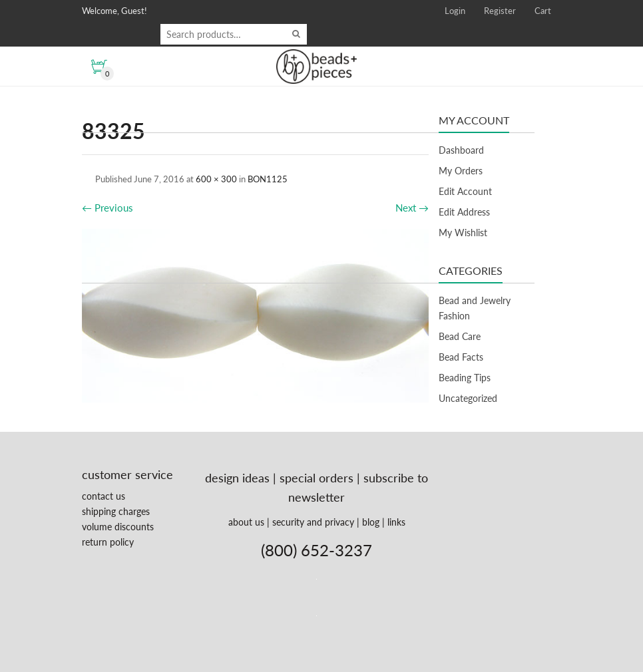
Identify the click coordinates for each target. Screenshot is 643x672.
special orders (317, 478)
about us (246, 522)
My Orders (461, 171)
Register (500, 11)
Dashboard (461, 150)
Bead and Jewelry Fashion (475, 308)
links (396, 522)
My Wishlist (463, 233)
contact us (104, 496)
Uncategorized (468, 398)
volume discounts (118, 527)
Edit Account (465, 191)
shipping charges (116, 511)
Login (455, 11)
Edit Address (464, 212)
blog (371, 522)
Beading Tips (465, 378)
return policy (108, 542)
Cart (543, 11)
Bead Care (460, 336)
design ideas (237, 478)
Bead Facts (461, 357)
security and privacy (313, 522)
